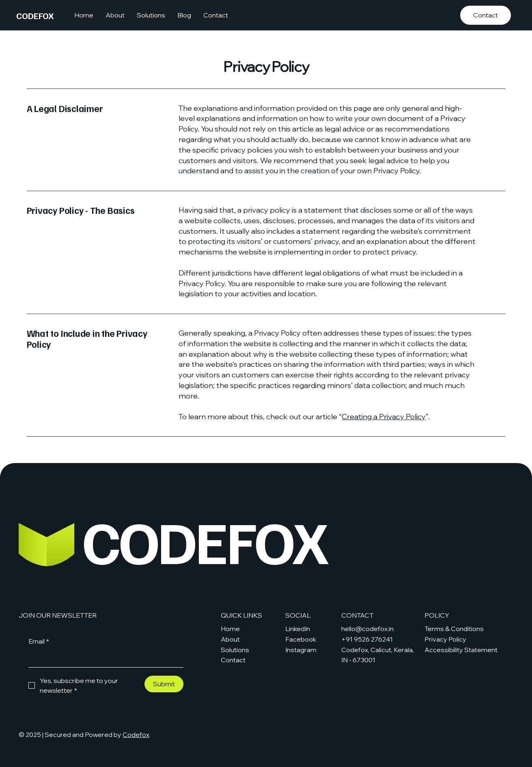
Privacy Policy (445, 639)
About (230, 639)
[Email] (103, 659)
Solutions (235, 650)
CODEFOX (35, 15)
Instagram (301, 650)
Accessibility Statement (461, 650)
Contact (233, 660)
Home (230, 629)
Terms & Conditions (454, 629)
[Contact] (486, 15)
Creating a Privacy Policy (384, 416)
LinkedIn (298, 629)
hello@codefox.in (367, 629)
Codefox (136, 735)
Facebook (301, 639)
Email (39, 642)
